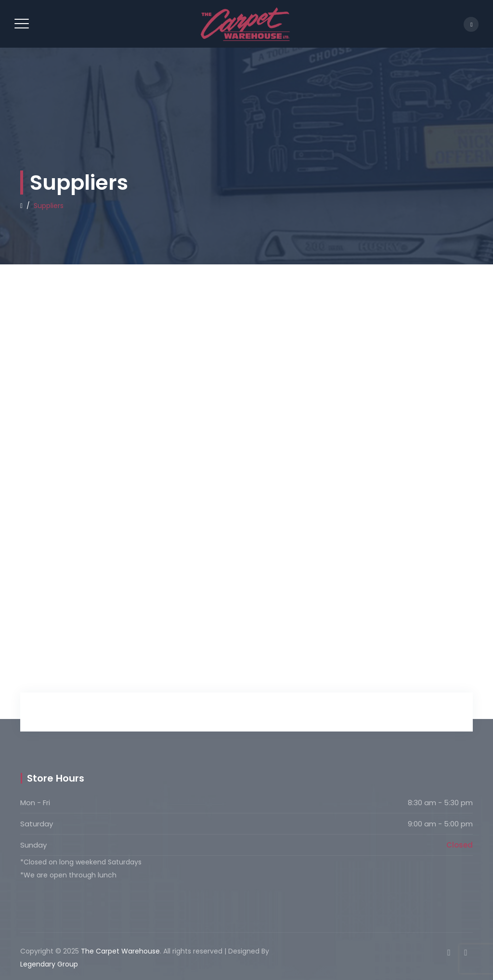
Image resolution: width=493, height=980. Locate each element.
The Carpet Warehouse (120, 951)
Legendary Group (49, 964)
